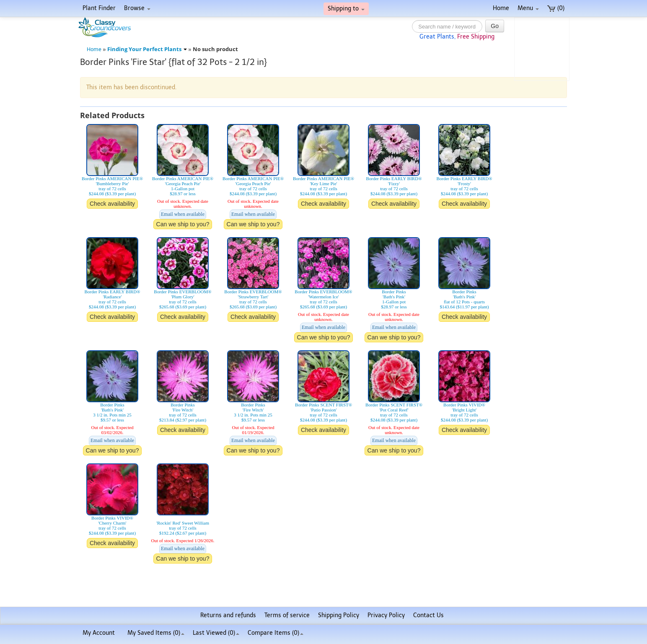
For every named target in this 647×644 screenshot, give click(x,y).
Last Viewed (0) (216, 633)
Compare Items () (276, 633)
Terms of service (287, 615)
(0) (556, 8)
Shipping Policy (339, 615)
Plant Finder (99, 8)
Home (501, 8)
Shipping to (346, 9)
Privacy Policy (386, 615)
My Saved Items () (156, 633)
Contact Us (428, 615)
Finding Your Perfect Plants (147, 49)
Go (495, 26)
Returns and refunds (228, 615)
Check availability (112, 204)
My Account (99, 633)
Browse (137, 8)
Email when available (183, 214)
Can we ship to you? (183, 224)
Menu (528, 8)
